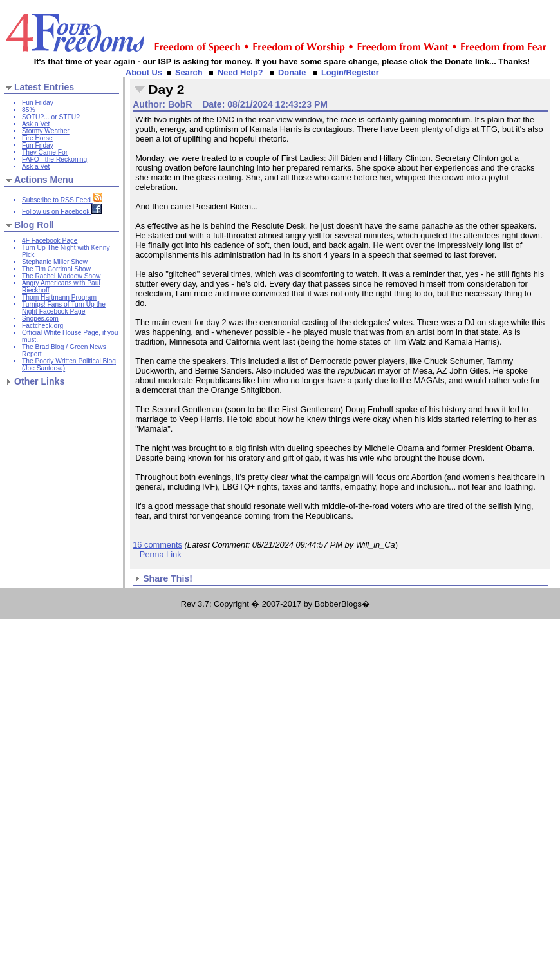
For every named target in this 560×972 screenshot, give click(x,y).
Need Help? (240, 72)
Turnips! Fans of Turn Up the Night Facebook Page (64, 308)
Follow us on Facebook (62, 212)
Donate (292, 72)
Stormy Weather (46, 131)
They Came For (45, 152)
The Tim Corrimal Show (56, 269)
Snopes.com (40, 319)
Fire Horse (37, 138)
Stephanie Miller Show (55, 262)
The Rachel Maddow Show (61, 276)
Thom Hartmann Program (59, 297)
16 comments (157, 545)
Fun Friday (38, 103)
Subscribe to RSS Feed (62, 200)
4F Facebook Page (50, 241)
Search (189, 72)
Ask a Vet (36, 124)
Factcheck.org (42, 326)
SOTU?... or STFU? (51, 117)
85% (28, 110)
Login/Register (350, 72)
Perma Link (161, 554)
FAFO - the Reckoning (54, 159)
